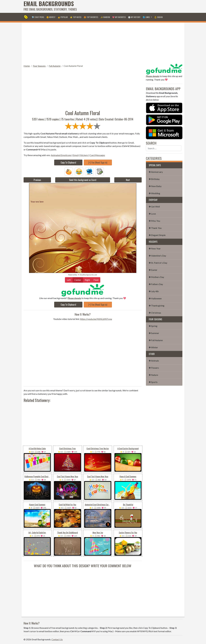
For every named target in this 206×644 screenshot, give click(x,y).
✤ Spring (153, 326)
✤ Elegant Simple (157, 235)
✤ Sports (153, 382)
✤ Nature (153, 375)
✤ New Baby (155, 186)
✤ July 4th (154, 291)
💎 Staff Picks (38, 17)
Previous (37, 180)
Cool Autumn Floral (73, 66)
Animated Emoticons (61, 155)
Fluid (96, 280)
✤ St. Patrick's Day (158, 263)
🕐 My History (134, 17)
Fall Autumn (55, 66)
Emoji (76, 155)
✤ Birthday (154, 179)
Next (128, 180)
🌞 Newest (51, 17)
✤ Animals (154, 361)
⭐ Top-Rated (76, 17)
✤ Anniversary (156, 172)
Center (78, 280)
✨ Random (105, 17)
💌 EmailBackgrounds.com (87, 275)
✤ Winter (153, 347)
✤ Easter (153, 270)
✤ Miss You (154, 221)
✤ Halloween (155, 298)
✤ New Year (155, 248)
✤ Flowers (154, 368)
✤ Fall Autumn (156, 340)
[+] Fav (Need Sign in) (98, 162)
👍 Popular (63, 17)
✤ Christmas (155, 313)
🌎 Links (146, 17)
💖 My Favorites (119, 17)
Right (87, 280)
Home (27, 66)
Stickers (84, 155)
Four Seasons (39, 66)
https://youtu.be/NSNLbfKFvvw (96, 319)
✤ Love (152, 214)
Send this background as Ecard (83, 180)
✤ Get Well (154, 207)
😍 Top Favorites (91, 17)
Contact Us (57, 639)
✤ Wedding (154, 193)
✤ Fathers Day (156, 284)
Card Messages (97, 155)
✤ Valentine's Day (157, 256)
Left (69, 280)
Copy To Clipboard (68, 162)
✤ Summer (154, 333)
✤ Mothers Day (156, 277)
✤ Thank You (155, 228)
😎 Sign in (158, 17)
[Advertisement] (130, 6)
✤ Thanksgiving (157, 306)
